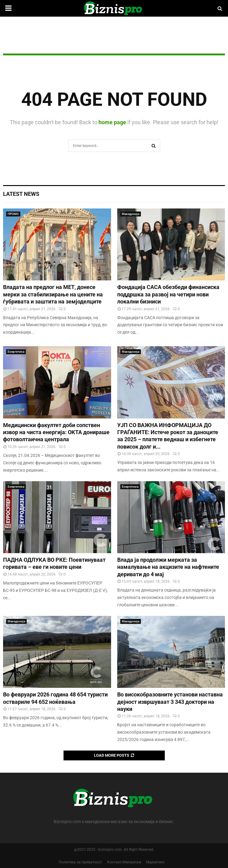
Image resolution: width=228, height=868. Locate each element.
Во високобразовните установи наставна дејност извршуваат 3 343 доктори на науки (170, 702)
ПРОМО (13, 214)
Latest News (21, 194)
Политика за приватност (80, 862)
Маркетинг (155, 862)
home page (112, 122)
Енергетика (16, 352)
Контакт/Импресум (124, 862)
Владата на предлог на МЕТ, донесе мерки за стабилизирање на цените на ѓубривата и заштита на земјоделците (53, 294)
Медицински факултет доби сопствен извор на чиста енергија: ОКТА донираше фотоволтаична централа (56, 432)
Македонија (131, 214)
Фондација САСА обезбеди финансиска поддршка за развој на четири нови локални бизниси (168, 294)
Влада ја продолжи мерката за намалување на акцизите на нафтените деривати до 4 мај (168, 567)
